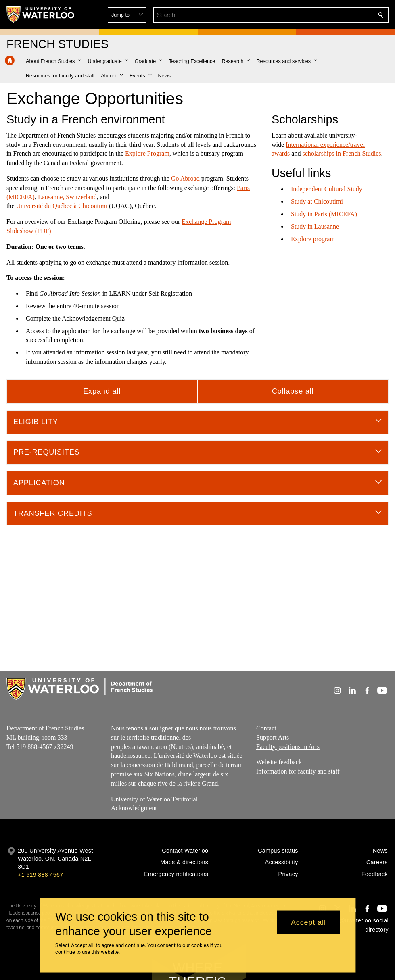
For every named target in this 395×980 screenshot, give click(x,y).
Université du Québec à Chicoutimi (62, 206)
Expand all (102, 391)
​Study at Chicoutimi (317, 201)
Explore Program (147, 153)
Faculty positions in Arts (288, 746)
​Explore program (313, 239)
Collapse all (293, 391)
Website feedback (279, 762)
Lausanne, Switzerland (67, 197)
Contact (267, 728)
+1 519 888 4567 (40, 875)
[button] (322, 15)
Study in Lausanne (315, 226)
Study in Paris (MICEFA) (324, 214)
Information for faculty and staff (298, 771)
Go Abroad (185, 178)
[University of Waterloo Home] (41, 15)
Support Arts (273, 737)
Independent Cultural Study (327, 189)
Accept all (308, 922)
